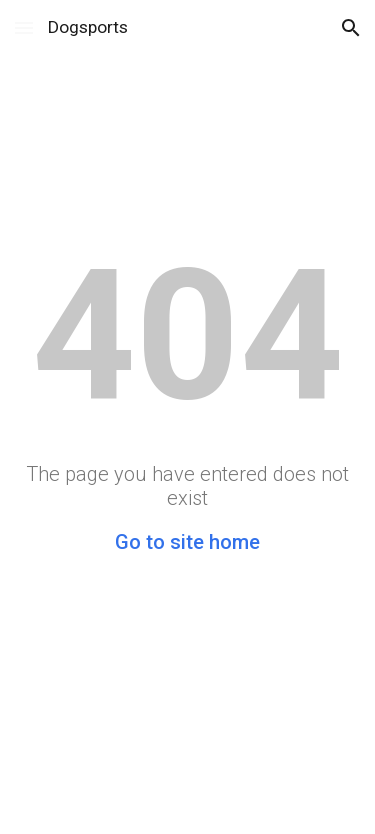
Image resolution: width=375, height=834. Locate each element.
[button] (24, 27)
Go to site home (187, 542)
